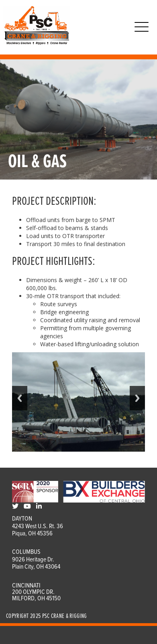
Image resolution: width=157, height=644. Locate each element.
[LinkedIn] (39, 507)
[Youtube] (27, 507)
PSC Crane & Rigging (65, 616)
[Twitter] (15, 507)
